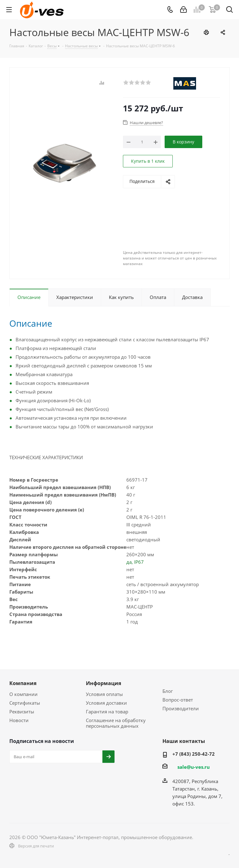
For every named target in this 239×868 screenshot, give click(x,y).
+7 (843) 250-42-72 (194, 754)
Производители (181, 708)
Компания (23, 683)
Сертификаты (25, 703)
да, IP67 (135, 562)
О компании (23, 694)
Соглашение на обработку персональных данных (116, 723)
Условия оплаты (104, 694)
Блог (168, 691)
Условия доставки (106, 703)
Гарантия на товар (107, 712)
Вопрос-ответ (178, 700)
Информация (103, 683)
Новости (19, 720)
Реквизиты (22, 712)
